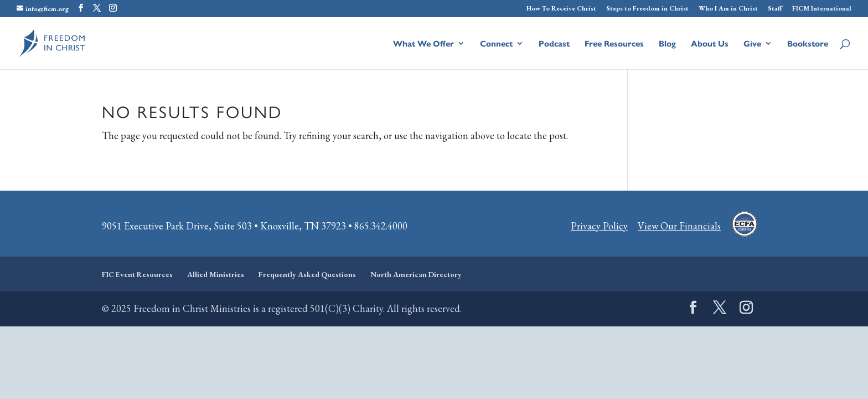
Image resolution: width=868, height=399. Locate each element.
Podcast (554, 44)
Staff (775, 9)
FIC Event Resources (137, 274)
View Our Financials (679, 226)
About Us (710, 44)
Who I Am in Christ (728, 9)
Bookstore (808, 44)
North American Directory (416, 274)
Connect (496, 44)
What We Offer (423, 44)
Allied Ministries (216, 274)
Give (752, 44)
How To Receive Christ (561, 9)
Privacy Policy (599, 226)
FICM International (822, 9)
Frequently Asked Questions (307, 274)
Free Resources (614, 44)
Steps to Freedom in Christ (647, 9)
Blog (667, 44)
